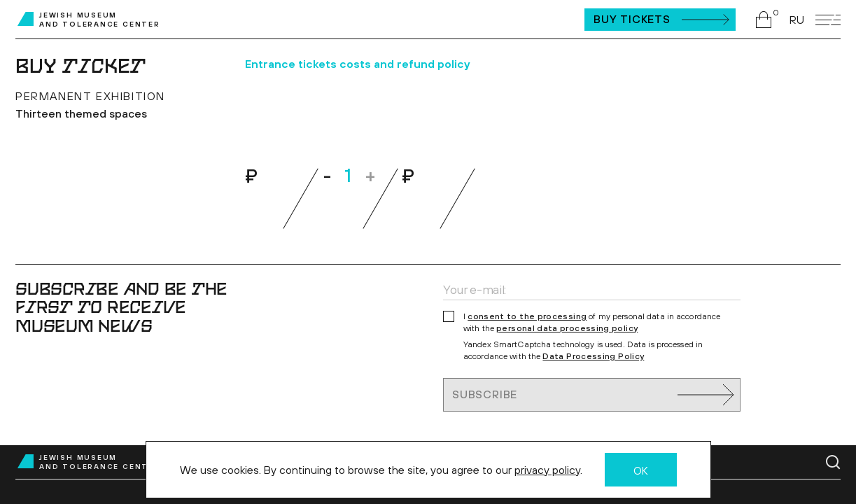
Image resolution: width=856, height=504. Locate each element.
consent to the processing (527, 316)
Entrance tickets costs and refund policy (357, 64)
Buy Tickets (632, 19)
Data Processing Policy (593, 356)
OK (641, 470)
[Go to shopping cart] (767, 20)
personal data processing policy (567, 328)
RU (797, 20)
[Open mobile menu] (828, 20)
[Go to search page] (833, 462)
